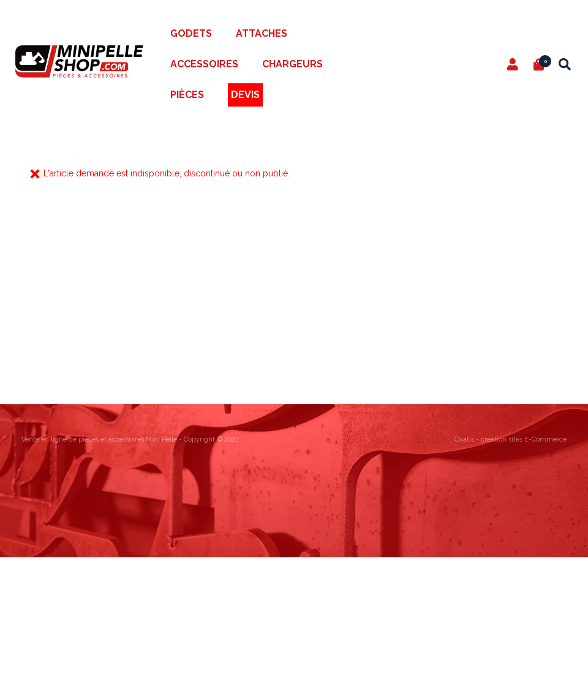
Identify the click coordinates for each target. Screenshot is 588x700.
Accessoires (204, 64)
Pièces (187, 95)
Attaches (262, 33)
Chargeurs (292, 64)
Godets (191, 33)
